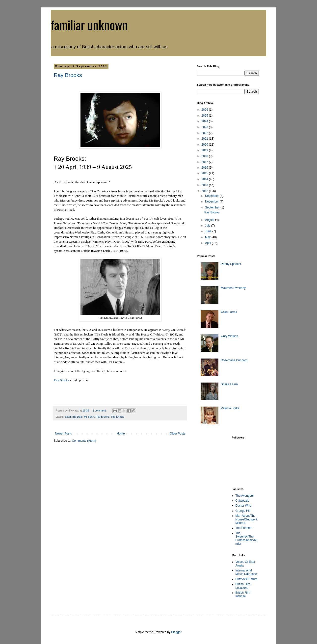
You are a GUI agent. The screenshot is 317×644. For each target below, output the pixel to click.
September (213, 207)
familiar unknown (89, 25)
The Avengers (245, 496)
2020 (205, 145)
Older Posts (177, 434)
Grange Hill (243, 511)
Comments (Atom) (84, 441)
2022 (205, 133)
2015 (205, 173)
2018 (205, 156)
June (209, 231)
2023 (205, 127)
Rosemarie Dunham (234, 360)
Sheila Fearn (229, 384)
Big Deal (77, 417)
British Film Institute (243, 594)
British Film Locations (243, 586)
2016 (205, 168)
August (210, 220)
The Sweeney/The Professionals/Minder (246, 538)
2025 (205, 116)
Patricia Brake (230, 408)
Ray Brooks (68, 75)
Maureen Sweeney (233, 288)
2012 (205, 191)
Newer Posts (63, 434)
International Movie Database (246, 572)
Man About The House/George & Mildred (247, 519)
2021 (205, 139)
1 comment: (100, 411)
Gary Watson (230, 336)
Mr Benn (89, 417)
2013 (205, 185)
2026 (205, 110)
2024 (205, 121)
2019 (205, 150)
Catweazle (242, 501)
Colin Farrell (229, 312)
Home (121, 434)
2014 (205, 179)
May (208, 237)
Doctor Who (243, 506)
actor (68, 417)
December (212, 196)
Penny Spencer (231, 264)
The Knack (117, 417)
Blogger (176, 632)
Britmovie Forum (246, 579)
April (208, 243)
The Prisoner (244, 528)
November (212, 202)
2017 (205, 162)
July (208, 226)
